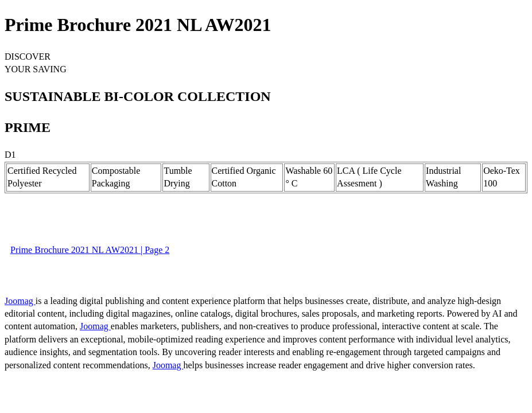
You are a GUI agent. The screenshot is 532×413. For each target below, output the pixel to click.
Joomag (20, 301)
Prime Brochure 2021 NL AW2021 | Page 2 (90, 250)
